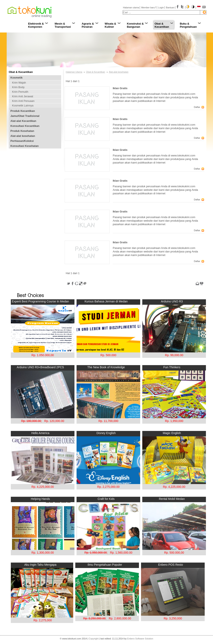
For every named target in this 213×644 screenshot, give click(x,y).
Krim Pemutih (20, 92)
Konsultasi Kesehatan (25, 146)
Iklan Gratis (120, 88)
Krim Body (18, 87)
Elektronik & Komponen (36, 25)
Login (161, 7)
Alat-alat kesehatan (23, 136)
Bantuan (170, 7)
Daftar (197, 107)
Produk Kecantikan (23, 111)
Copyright (93, 639)
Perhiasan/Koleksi (22, 141)
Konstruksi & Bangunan (135, 25)
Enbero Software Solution (140, 639)
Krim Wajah (19, 83)
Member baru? (149, 7)
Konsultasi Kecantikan (25, 126)
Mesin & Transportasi (63, 25)
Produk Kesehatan (22, 131)
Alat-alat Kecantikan (23, 121)
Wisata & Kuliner (110, 25)
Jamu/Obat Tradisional (25, 116)
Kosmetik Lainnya (23, 105)
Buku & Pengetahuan (188, 25)
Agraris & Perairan (88, 25)
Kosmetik (17, 78)
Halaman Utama (74, 72)
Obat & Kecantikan (162, 25)
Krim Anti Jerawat (23, 96)
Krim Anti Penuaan (23, 101)
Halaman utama (131, 7)
